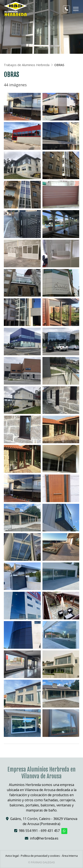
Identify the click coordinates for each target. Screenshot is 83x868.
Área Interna (70, 856)
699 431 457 (50, 831)
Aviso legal (12, 856)
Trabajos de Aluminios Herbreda (27, 65)
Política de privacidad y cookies (40, 856)
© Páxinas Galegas (41, 862)
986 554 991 (28, 831)
